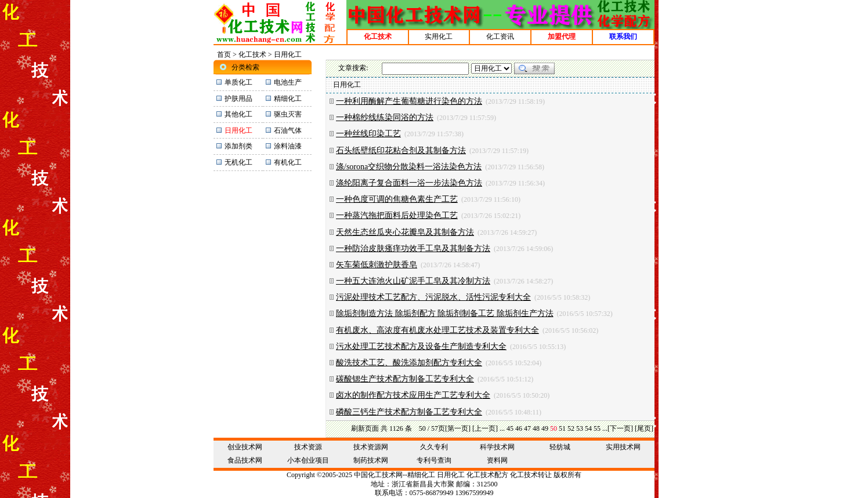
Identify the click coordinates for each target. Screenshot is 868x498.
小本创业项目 (308, 460)
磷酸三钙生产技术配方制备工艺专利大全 (409, 412)
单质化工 (238, 82)
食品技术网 (245, 460)
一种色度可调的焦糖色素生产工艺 (397, 199)
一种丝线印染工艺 (368, 134)
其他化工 (238, 114)
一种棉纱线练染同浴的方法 (385, 117)
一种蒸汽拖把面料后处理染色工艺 (397, 215)
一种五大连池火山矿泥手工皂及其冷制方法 (413, 281)
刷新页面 (365, 428)
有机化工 (288, 162)
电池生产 (288, 82)
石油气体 (288, 130)
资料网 (497, 460)
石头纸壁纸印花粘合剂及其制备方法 (401, 150)
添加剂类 (238, 146)
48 (536, 428)
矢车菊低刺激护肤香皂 (377, 265)
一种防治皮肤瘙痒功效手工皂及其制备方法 (413, 248)
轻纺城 (560, 447)
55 (597, 428)
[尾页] (644, 428)
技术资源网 (371, 447)
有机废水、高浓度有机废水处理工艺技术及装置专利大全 (437, 330)
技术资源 (308, 447)
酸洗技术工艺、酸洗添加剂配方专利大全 (409, 363)
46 (519, 428)
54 (588, 428)
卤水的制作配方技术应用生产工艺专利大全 (413, 395)
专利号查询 (434, 460)
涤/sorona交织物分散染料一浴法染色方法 (409, 167)
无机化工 (238, 162)
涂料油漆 (288, 146)
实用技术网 (623, 447)
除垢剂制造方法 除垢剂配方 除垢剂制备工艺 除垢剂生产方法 (445, 313)
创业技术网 (245, 447)
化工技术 (252, 54)
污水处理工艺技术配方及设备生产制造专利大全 (421, 346)
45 (510, 428)
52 (571, 428)
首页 (224, 54)
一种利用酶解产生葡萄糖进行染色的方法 (409, 101)
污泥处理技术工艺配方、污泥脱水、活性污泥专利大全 (433, 297)
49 (545, 428)
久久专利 (434, 447)
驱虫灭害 (288, 114)
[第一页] (458, 428)
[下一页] (620, 428)
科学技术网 (497, 447)
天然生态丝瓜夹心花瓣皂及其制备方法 (405, 232)
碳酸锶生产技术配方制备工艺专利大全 (405, 379)
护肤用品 (238, 99)
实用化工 (439, 37)
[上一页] (485, 428)
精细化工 (288, 99)
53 (580, 428)
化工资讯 (500, 37)
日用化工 (451, 475)
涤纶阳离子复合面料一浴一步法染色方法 (409, 183)
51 (562, 428)
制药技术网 (371, 460)
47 (527, 428)
